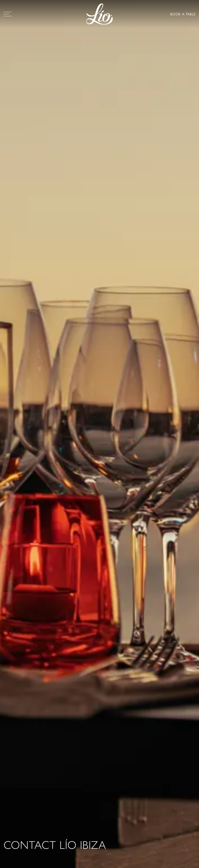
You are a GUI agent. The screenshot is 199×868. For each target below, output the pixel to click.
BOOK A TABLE (183, 14)
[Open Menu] (8, 14)
